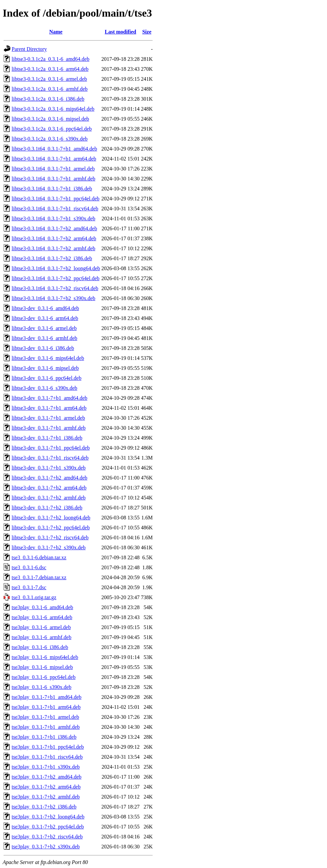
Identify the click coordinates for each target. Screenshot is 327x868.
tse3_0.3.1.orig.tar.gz (34, 597)
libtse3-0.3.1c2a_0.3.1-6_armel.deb (49, 79)
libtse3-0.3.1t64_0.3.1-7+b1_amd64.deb (54, 149)
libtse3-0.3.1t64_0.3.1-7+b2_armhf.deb (53, 248)
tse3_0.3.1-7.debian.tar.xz (39, 577)
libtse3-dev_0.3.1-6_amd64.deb (45, 308)
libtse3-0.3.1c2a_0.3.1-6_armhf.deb (50, 89)
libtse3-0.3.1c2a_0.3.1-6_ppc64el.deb (52, 129)
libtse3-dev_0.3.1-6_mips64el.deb (48, 358)
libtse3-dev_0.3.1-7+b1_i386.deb (47, 438)
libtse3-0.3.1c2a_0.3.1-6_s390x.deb (50, 139)
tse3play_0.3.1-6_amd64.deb (42, 607)
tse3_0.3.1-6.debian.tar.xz (39, 557)
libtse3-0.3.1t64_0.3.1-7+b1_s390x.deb (53, 218)
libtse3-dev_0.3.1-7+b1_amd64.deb (49, 398)
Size (147, 32)
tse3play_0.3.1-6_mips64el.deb (45, 657)
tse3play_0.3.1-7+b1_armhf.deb (46, 727)
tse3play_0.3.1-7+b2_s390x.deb (46, 847)
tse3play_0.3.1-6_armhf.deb (41, 637)
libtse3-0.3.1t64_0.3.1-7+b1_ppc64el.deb (56, 199)
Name (56, 32)
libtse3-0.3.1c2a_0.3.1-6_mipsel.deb (50, 119)
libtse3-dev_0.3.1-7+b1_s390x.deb (49, 468)
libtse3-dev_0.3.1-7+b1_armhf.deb (49, 428)
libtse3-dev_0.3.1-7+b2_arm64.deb (49, 488)
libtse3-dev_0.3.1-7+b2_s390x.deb (49, 547)
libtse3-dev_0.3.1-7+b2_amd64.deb (49, 478)
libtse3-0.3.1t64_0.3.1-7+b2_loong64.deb (56, 268)
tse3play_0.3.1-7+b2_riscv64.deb (47, 837)
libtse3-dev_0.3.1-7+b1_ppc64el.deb (51, 448)
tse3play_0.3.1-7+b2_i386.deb (44, 807)
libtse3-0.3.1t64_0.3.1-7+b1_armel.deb (53, 169)
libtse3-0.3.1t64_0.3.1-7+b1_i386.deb (52, 189)
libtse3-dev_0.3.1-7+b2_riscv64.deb (50, 538)
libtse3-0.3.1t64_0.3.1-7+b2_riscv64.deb (55, 288)
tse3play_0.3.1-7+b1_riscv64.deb (47, 757)
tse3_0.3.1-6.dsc (29, 567)
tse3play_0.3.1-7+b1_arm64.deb (46, 707)
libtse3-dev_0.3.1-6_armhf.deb (44, 338)
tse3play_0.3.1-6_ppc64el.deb (43, 677)
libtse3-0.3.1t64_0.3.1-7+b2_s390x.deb (53, 298)
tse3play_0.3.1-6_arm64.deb (42, 617)
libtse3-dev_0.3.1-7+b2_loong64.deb (51, 518)
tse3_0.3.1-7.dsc (29, 587)
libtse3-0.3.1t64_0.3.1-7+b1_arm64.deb (54, 159)
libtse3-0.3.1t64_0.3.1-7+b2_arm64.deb (54, 238)
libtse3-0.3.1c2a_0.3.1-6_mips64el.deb (53, 109)
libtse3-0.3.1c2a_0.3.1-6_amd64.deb (50, 59)
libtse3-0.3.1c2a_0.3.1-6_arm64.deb (50, 69)
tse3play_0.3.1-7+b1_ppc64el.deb (48, 747)
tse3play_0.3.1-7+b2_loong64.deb (48, 817)
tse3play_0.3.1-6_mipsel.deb (42, 667)
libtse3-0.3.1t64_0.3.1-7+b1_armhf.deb (53, 179)
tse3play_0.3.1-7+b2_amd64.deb (46, 777)
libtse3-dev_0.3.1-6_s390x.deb (44, 388)
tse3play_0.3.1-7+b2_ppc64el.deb (48, 827)
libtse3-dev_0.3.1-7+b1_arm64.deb (49, 408)
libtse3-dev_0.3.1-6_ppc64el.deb (46, 378)
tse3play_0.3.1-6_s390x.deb (41, 687)
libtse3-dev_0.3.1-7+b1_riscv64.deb (50, 458)
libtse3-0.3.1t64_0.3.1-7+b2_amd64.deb (54, 228)
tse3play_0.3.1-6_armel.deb (41, 627)
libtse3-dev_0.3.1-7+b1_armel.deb (48, 418)
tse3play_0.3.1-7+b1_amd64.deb (46, 697)
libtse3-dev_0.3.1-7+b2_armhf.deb (49, 498)
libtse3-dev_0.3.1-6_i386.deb (43, 348)
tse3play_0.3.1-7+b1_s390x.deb (46, 767)
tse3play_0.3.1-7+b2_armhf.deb (46, 797)
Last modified (121, 32)
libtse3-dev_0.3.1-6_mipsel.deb (45, 368)
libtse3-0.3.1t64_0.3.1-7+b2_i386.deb (52, 258)
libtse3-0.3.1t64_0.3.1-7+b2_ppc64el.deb (56, 278)
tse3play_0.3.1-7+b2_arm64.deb (46, 787)
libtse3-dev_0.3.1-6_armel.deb (44, 328)
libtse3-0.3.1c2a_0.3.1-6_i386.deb (48, 99)
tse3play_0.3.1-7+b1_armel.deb (45, 717)
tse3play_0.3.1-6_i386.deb (40, 647)
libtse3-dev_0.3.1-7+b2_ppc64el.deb (51, 528)
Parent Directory (29, 49)
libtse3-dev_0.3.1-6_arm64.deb (45, 318)
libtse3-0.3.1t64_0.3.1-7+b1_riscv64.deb (55, 209)
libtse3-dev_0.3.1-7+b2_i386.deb (47, 508)
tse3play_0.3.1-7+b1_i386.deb (44, 737)
